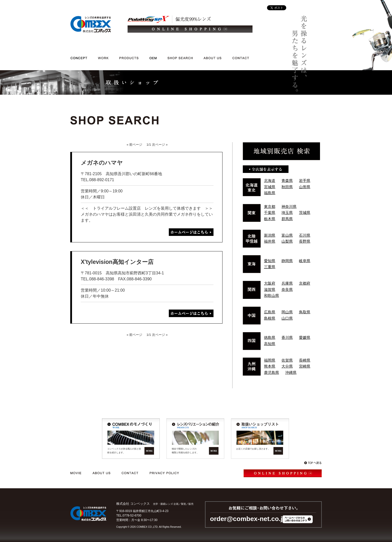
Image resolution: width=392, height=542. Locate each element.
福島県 (270, 193)
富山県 (287, 235)
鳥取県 (305, 312)
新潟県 (270, 235)
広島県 (270, 312)
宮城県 (270, 187)
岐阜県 (305, 261)
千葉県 (270, 213)
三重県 (270, 267)
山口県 (287, 318)
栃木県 (270, 219)
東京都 (270, 207)
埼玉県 (287, 213)
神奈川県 (289, 207)
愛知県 (270, 261)
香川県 (287, 337)
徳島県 (270, 337)
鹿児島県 (271, 372)
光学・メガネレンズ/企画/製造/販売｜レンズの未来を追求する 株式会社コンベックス (91, 24)
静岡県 (287, 261)
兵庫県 (287, 283)
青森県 (287, 181)
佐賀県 (287, 360)
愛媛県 (305, 337)
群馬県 (287, 219)
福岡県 (270, 360)
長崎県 (305, 360)
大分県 (287, 366)
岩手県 (305, 181)
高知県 (270, 344)
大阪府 (270, 283)
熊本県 (270, 366)
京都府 (305, 283)
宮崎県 (305, 366)
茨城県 (305, 213)
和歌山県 (271, 295)
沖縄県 (291, 372)
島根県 (270, 318)
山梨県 (287, 241)
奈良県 (287, 289)
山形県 (305, 187)
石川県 (305, 235)
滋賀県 (270, 289)
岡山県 (287, 312)
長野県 (305, 241)
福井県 (270, 241)
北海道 (270, 181)
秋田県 (287, 187)
